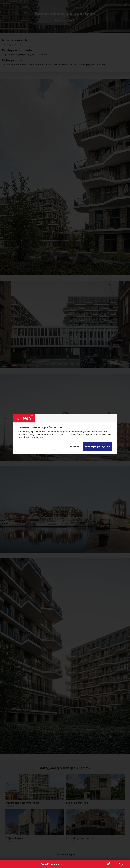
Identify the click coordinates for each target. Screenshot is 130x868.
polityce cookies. (36, 437)
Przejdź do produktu (52, 864)
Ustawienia (72, 447)
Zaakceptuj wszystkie (97, 447)
